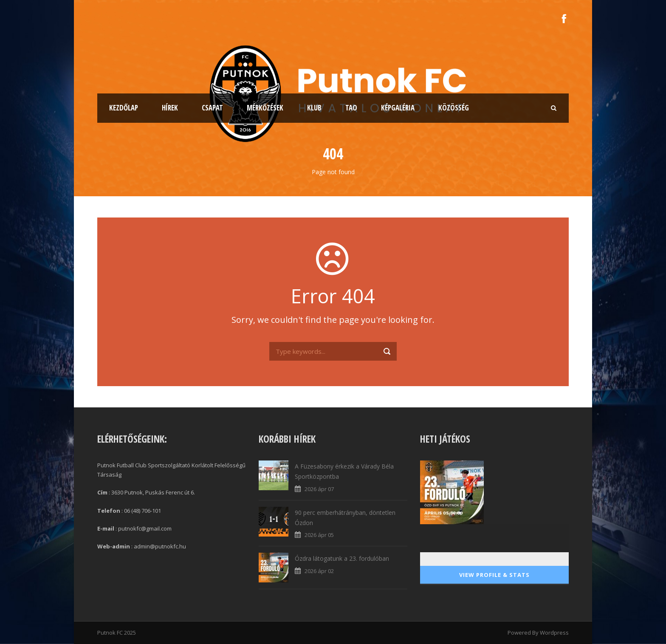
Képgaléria (398, 108)
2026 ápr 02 (319, 571)
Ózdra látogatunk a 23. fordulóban (342, 558)
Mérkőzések (265, 108)
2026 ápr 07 (319, 489)
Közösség (454, 108)
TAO (351, 108)
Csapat (212, 108)
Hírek (170, 108)
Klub (314, 108)
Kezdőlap (124, 108)
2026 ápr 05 (319, 535)
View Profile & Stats (494, 575)
